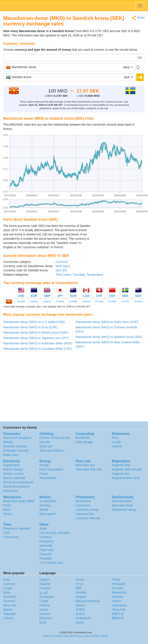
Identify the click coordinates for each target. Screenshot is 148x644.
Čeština (44, 605)
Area (115, 438)
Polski (116, 580)
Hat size (45, 442)
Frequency (46, 541)
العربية (44, 592)
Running (45, 505)
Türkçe (116, 601)
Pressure (45, 554)
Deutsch (45, 614)
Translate (79, 275)
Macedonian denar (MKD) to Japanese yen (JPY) (36, 338)
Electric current (13, 474)
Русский (117, 588)
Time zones (63, 275)
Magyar (81, 597)
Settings (47, 636)
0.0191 (21, 302)
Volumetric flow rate (89, 469)
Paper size (46, 550)
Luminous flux (85, 514)
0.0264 (86, 302)
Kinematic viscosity (16, 451)
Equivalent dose (123, 505)
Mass (7, 510)
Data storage (84, 442)
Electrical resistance (17, 486)
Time (7, 533)
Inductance (11, 491)
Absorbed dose (122, 501)
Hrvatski (81, 592)
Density (8, 442)
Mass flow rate (85, 465)
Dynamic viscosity (15, 446)
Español (45, 584)
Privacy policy (83, 636)
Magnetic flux (121, 474)
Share (138, 18)
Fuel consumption (51, 469)
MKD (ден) (63, 266)
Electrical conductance (18, 482)
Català (44, 601)
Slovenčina (119, 592)
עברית (80, 584)
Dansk (44, 610)
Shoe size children (52, 451)
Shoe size (46, 446)
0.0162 (34, 302)
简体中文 (118, 614)
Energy (44, 465)
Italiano (81, 605)
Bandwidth (83, 438)
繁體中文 (118, 618)
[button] (69, 67)
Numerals (46, 546)
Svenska (118, 597)
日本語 (80, 610)
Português (119, 584)
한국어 (80, 614)
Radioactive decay (124, 510)
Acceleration (48, 501)
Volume (117, 446)
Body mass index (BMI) (19, 501)
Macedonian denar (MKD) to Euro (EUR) (30, 327)
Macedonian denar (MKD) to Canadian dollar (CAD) (38, 349)
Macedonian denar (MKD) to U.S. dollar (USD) (34, 322)
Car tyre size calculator (55, 533)
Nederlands (83, 618)
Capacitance (12, 465)
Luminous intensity (88, 518)
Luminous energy (87, 510)
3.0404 (60, 302)
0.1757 (125, 302)
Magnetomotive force (126, 478)
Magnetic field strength (127, 469)
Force (7, 505)
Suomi (80, 580)
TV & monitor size (51, 563)
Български (47, 597)
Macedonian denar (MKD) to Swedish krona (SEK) (109, 337)
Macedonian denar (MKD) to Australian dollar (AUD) (38, 343)
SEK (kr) (61, 270)
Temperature (95, 275)
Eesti (43, 622)
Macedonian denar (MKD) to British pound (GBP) (36, 333)
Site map (69, 636)
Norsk (80, 622)
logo (74, 6)
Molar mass (11, 455)
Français (45, 588)
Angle (43, 528)
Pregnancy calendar (17, 528)
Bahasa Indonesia (88, 601)
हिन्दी (78, 588)
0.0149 (99, 302)
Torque (8, 514)
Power (44, 474)
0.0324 (138, 302)
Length (116, 442)
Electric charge (13, 469)
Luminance (83, 505)
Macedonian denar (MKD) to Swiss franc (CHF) (107, 322)
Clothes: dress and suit (55, 438)
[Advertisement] (118, 234)
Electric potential (14, 478)
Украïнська (119, 605)
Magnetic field (121, 465)
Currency (62, 262)
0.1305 (112, 302)
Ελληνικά (45, 618)
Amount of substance (17, 438)
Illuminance (83, 501)
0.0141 (47, 302)
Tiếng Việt (119, 610)
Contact (58, 636)
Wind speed (47, 514)
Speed (44, 510)
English (44, 580)
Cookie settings (100, 636)
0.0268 (73, 302)
